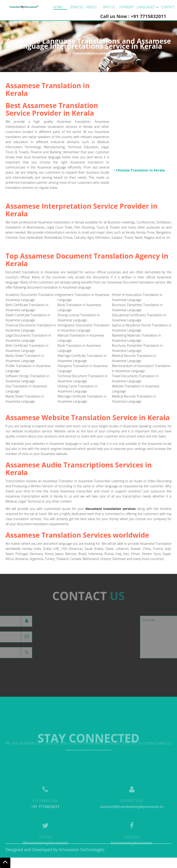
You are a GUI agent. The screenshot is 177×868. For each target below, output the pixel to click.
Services (77, 7)
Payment (127, 7)
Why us (109, 7)
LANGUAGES (147, 7)
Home (58, 7)
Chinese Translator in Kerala (141, 171)
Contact (168, 7)
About (92, 7)
